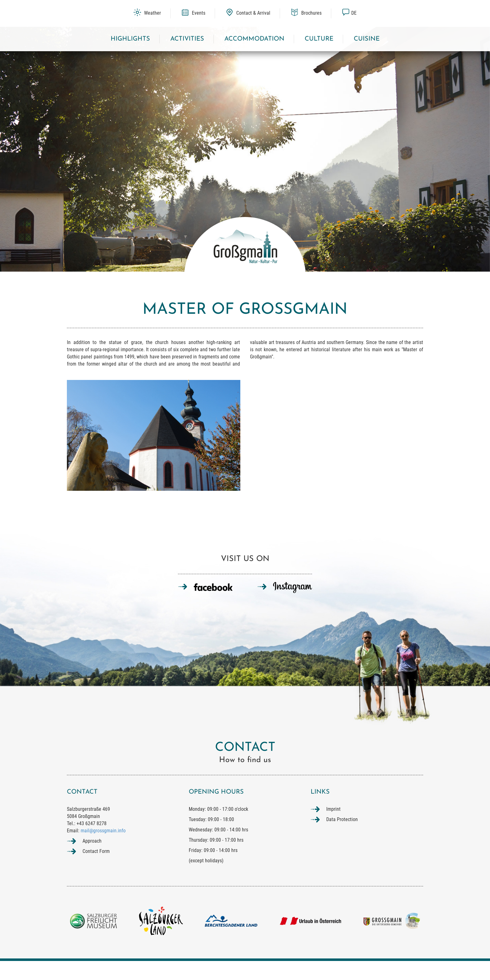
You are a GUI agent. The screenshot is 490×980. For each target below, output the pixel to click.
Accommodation (254, 39)
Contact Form (96, 870)
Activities (187, 39)
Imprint (333, 828)
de (349, 13)
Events (193, 13)
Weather (147, 13)
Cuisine (367, 39)
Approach (92, 860)
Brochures (306, 13)
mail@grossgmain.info (103, 849)
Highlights (130, 39)
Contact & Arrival (248, 13)
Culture (319, 39)
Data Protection (342, 838)
